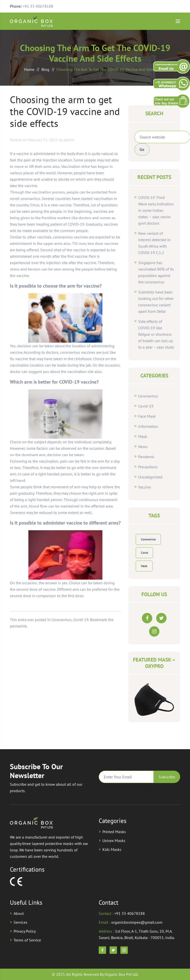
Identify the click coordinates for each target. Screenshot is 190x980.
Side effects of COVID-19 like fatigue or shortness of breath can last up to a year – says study (156, 334)
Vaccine (144, 487)
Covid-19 (81, 620)
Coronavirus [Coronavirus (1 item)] (148, 539)
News (143, 447)
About (19, 913)
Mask (143, 436)
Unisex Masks (114, 841)
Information (148, 426)
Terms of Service (27, 940)
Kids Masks (112, 849)
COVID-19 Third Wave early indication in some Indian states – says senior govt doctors (156, 210)
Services (20, 922)
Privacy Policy (25, 931)
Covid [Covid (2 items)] (144, 553)
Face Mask (147, 416)
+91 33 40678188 (38, 6)
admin (69, 140)
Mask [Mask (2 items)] (144, 566)
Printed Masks (114, 832)
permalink (18, 626)
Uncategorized (150, 477)
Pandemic (146, 457)
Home (29, 69)
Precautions (148, 467)
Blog (45, 69)
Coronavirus (62, 620)
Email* (126, 777)
